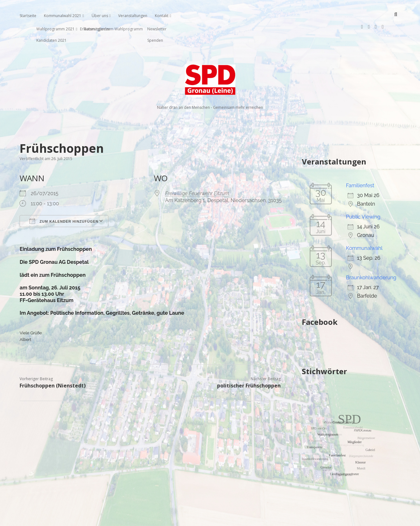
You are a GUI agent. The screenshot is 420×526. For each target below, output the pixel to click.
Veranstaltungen (133, 16)
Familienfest (360, 165)
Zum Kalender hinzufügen (64, 201)
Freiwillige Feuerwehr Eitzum (197, 173)
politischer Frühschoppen (249, 365)
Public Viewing (363, 197)
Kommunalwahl (364, 228)
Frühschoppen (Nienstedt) (53, 365)
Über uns (100, 16)
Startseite (28, 16)
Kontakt (162, 16)
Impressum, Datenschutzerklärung (210, 518)
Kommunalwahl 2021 (63, 16)
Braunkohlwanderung (371, 257)
